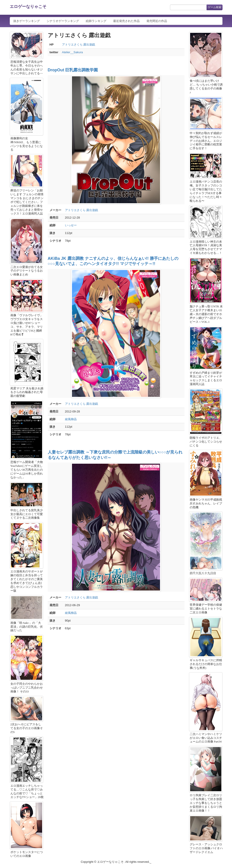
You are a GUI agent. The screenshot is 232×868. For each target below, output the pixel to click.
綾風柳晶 (71, 419)
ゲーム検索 (215, 7)
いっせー (71, 225)
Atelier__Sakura (73, 52)
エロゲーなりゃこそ (28, 7)
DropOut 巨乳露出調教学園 (73, 70)
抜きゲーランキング (27, 21)
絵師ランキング (96, 21)
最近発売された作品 (126, 21)
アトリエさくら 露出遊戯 (79, 45)
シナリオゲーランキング (63, 21)
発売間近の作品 (157, 21)
